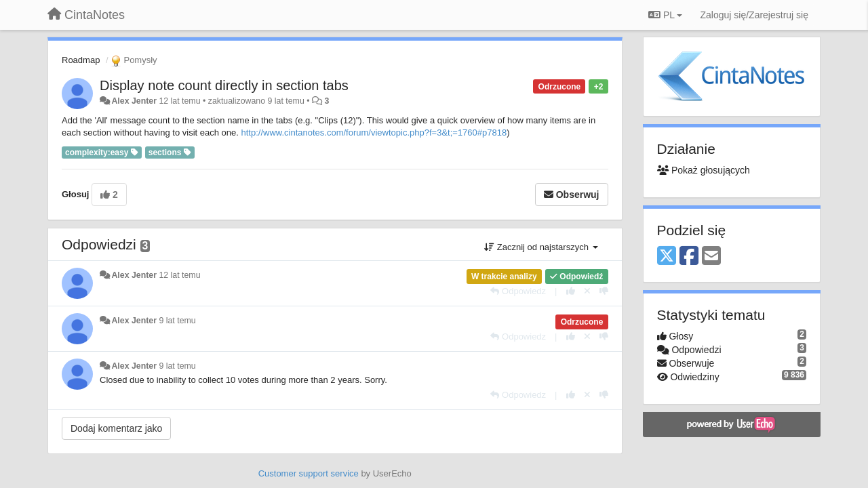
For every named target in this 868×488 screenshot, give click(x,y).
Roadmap (81, 60)
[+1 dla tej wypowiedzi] (571, 291)
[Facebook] (689, 257)
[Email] (711, 257)
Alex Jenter (134, 101)
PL (665, 15)
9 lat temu (177, 321)
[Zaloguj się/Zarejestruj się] (754, 15)
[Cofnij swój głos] (587, 291)
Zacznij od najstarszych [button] (541, 247)
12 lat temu (179, 275)
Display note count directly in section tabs (224, 85)
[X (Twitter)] (667, 257)
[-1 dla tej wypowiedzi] (604, 291)
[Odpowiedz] (518, 291)
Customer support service (309, 473)
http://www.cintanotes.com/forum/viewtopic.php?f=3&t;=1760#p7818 (374, 133)
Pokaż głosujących (704, 170)
